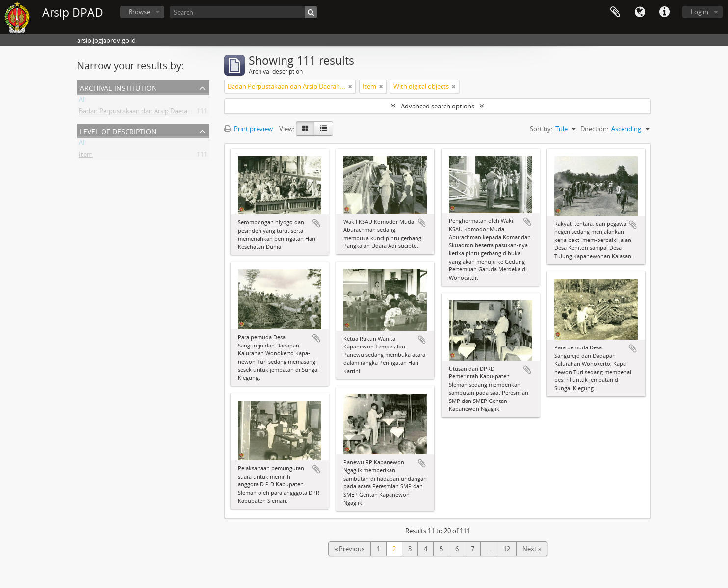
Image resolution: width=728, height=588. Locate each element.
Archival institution (118, 87)
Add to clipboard (316, 223)
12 (507, 549)
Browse (139, 12)
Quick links (664, 12)
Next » (532, 549)
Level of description (118, 130)
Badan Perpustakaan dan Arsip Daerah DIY (141, 113)
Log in (700, 12)
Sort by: (541, 129)
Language (640, 12)
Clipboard (615, 12)
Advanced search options (438, 106)
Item (86, 156)
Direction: (594, 129)
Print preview (248, 129)
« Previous (350, 549)
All (82, 101)
